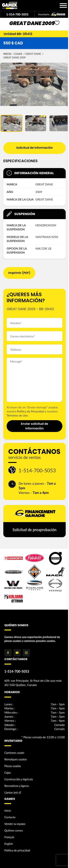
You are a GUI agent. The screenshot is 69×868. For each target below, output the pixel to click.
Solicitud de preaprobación (34, 530)
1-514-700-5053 (17, 14)
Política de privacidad (17, 850)
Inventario (52, 15)
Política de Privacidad (30, 411)
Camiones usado (14, 753)
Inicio (7, 54)
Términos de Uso (17, 415)
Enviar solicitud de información (34, 426)
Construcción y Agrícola (19, 779)
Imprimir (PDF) (19, 273)
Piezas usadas (13, 766)
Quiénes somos (14, 830)
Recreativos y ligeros (17, 786)
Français (9, 837)
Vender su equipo (15, 824)
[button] (11, 123)
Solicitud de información (34, 148)
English (9, 844)
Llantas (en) (11, 792)
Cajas (18, 54)
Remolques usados (16, 759)
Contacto (10, 817)
